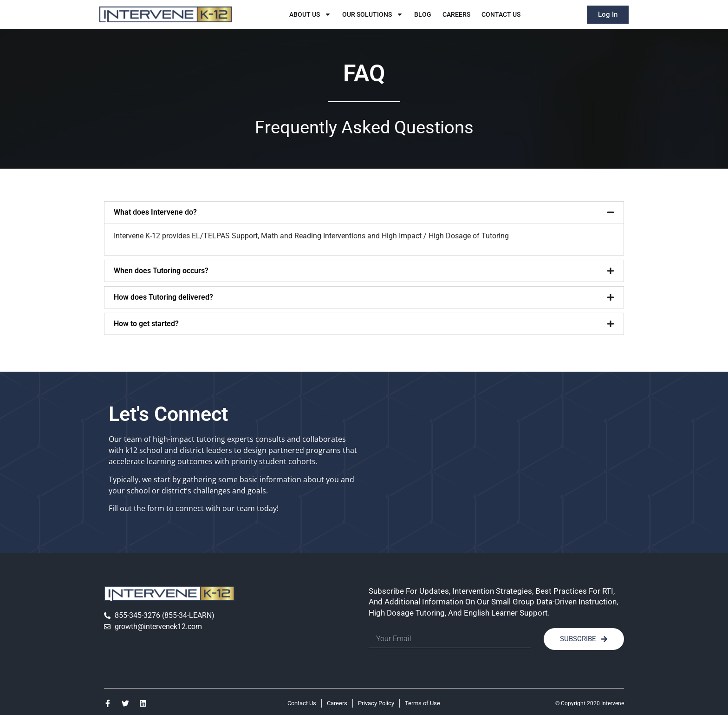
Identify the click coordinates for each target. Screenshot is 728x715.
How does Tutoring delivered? (163, 297)
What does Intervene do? (155, 212)
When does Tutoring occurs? (161, 271)
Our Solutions (373, 14)
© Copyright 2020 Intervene (590, 703)
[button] (364, 212)
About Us (310, 14)
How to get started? (146, 324)
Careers (456, 14)
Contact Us (501, 14)
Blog (423, 14)
